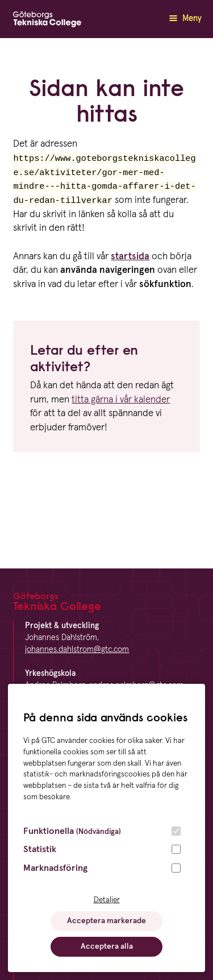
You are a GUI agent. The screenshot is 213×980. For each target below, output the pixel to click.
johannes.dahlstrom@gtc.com (77, 650)
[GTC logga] (47, 22)
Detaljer (107, 900)
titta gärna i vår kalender (121, 402)
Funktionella (72, 831)
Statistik (40, 849)
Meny (184, 18)
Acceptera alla (107, 946)
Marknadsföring (55, 868)
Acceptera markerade (106, 921)
